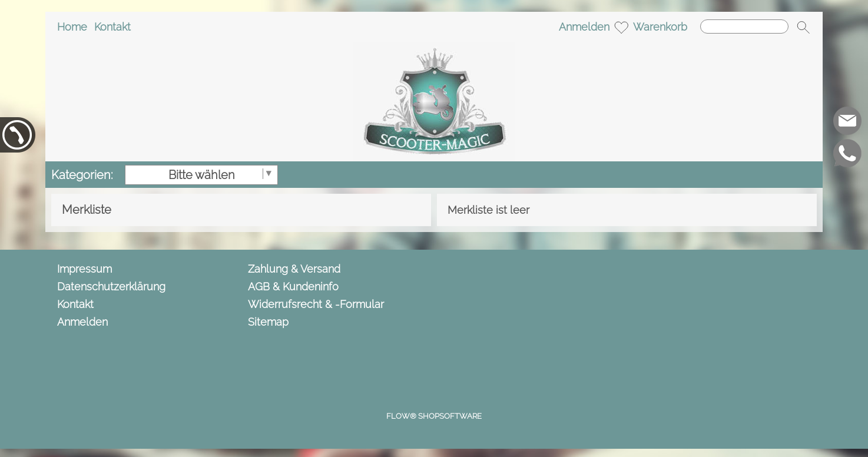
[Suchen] (744, 27)
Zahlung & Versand (294, 269)
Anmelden (584, 27)
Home (72, 27)
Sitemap (268, 322)
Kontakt (112, 27)
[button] (803, 27)
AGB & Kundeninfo (293, 287)
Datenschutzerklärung (111, 287)
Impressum (85, 269)
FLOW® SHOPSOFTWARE (434, 416)
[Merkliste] (621, 27)
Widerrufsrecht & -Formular (316, 304)
